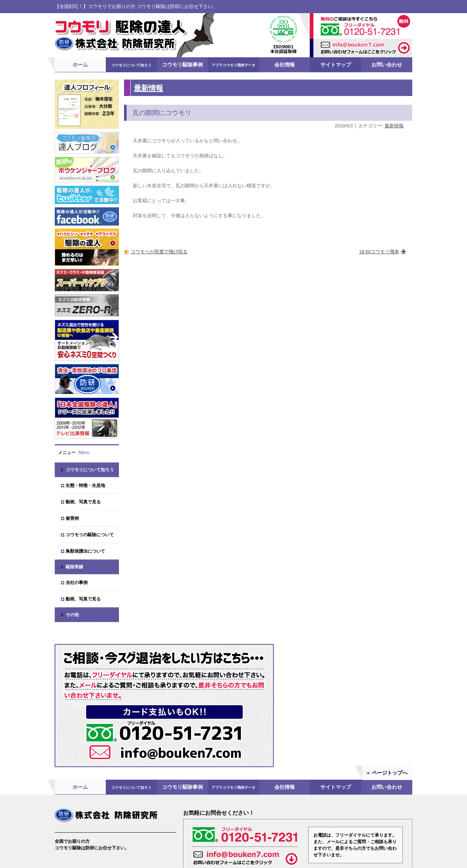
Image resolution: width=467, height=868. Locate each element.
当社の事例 (77, 583)
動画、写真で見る (83, 502)
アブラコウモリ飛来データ (233, 65)
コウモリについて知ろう (131, 65)
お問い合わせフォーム (299, 825)
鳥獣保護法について (85, 551)
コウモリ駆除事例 (182, 65)
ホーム (80, 65)
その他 (72, 615)
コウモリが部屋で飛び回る (159, 252)
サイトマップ (336, 65)
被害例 (72, 518)
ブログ (133, 819)
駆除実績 (74, 567)
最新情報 (148, 88)
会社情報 (285, 65)
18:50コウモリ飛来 (379, 252)
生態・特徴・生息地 (85, 485)
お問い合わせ (387, 65)
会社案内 (74, 819)
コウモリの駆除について (90, 535)
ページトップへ (390, 709)
